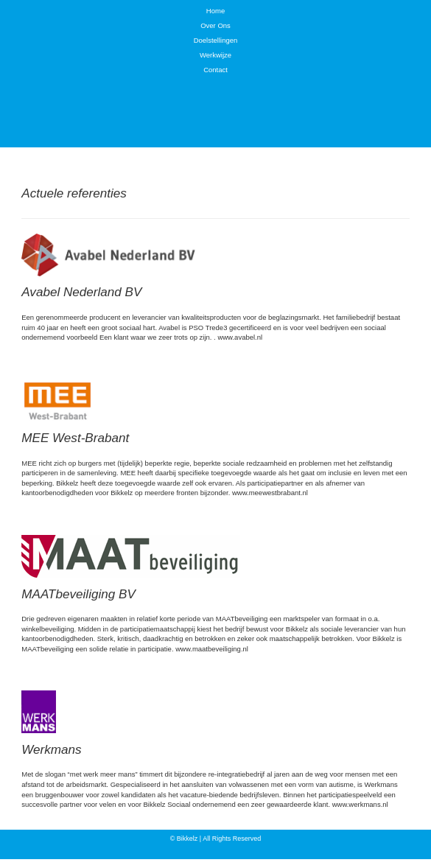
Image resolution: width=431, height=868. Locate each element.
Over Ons (215, 25)
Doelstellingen (216, 40)
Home (215, 11)
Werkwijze (215, 55)
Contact (215, 70)
